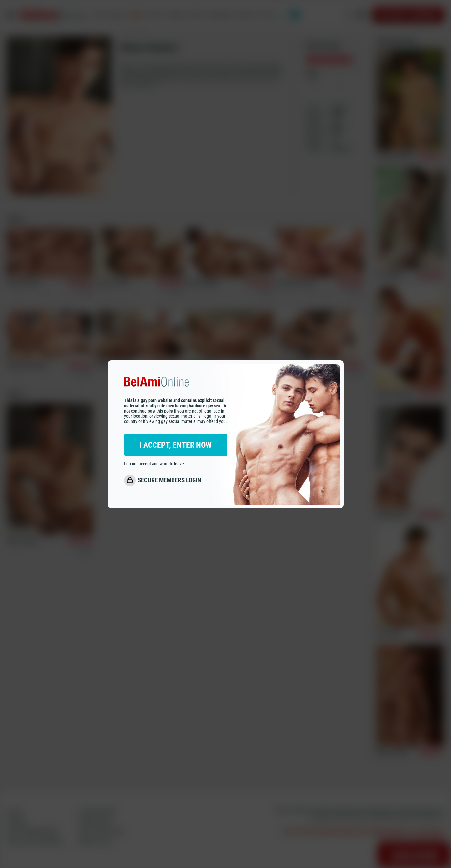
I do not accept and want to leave (154, 464)
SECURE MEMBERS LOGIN (170, 480)
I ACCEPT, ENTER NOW (175, 445)
